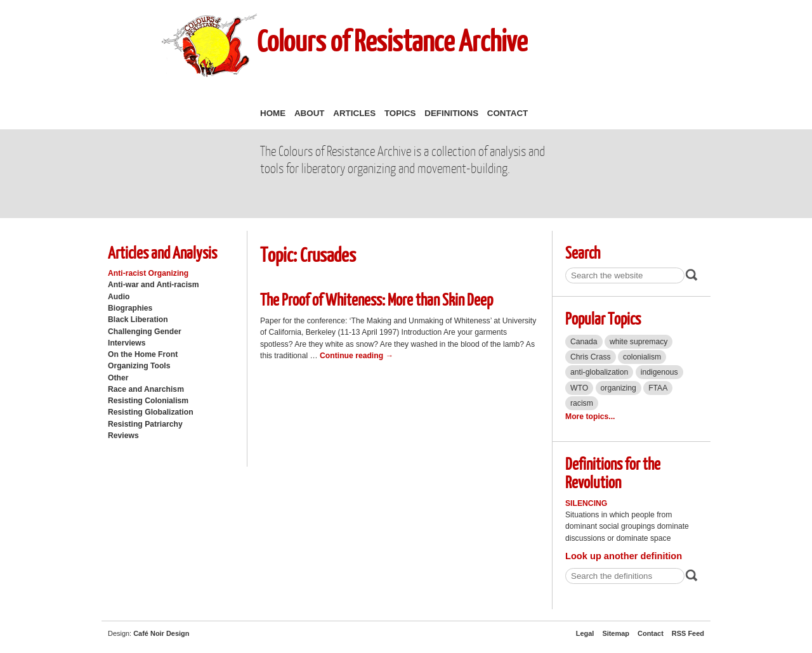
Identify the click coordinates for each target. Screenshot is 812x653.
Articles (354, 113)
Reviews (123, 436)
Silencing (586, 503)
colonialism (642, 357)
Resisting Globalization (151, 412)
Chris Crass (591, 357)
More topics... (590, 417)
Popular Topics (603, 318)
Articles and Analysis (162, 252)
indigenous (659, 372)
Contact (507, 113)
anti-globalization (599, 372)
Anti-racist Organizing (148, 273)
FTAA (658, 388)
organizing (619, 388)
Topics (400, 113)
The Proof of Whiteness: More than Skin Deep (377, 299)
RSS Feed (688, 633)
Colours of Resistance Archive (392, 40)
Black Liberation (138, 320)
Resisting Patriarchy (145, 424)
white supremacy (638, 342)
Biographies (130, 308)
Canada (584, 342)
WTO (579, 388)
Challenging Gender (145, 332)
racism (582, 403)
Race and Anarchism (146, 389)
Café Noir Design (161, 633)
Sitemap (616, 633)
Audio (119, 297)
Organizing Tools (139, 366)
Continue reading (357, 356)
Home (273, 113)
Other (118, 378)
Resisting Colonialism (148, 401)
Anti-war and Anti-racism (154, 285)
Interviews (127, 343)
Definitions (451, 113)
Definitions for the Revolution (613, 472)
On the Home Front (143, 354)
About (310, 113)
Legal (585, 633)
